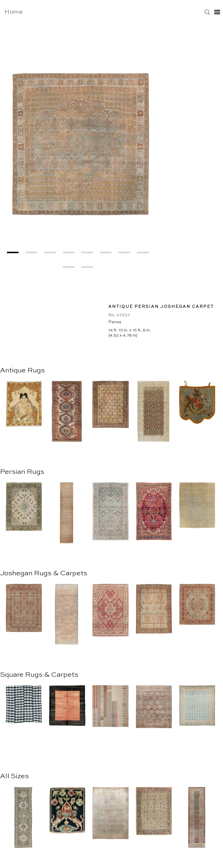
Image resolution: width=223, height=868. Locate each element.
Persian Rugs (22, 472)
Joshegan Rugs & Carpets (44, 574)
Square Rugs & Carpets (39, 675)
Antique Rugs (22, 371)
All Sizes (14, 776)
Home (14, 12)
